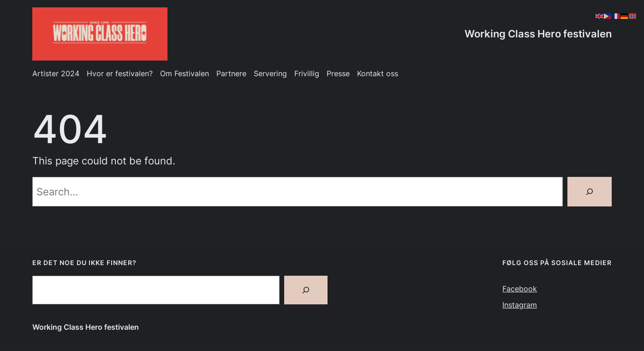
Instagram (520, 305)
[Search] (590, 192)
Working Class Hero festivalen (538, 34)
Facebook (520, 289)
